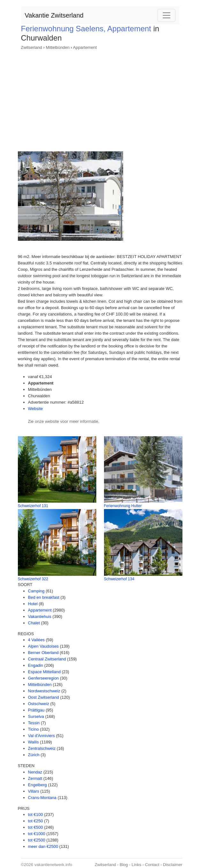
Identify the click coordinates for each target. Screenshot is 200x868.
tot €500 (36, 827)
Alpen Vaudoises (44, 646)
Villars (34, 791)
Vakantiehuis (40, 617)
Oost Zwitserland (44, 697)
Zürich (34, 755)
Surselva (36, 716)
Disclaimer (173, 865)
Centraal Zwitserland (47, 659)
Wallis (33, 742)
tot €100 (36, 815)
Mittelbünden (58, 47)
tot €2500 (37, 840)
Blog (124, 865)
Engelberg (37, 785)
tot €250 (36, 821)
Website (36, 409)
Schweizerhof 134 (119, 579)
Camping (36, 591)
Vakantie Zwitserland (54, 15)
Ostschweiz (39, 704)
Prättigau (36, 710)
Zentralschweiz (42, 748)
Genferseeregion (44, 678)
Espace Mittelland (44, 672)
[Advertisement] (100, 99)
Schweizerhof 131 (33, 506)
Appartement (85, 47)
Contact (152, 865)
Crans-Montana (42, 798)
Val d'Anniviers (42, 736)
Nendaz (35, 772)
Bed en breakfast (44, 597)
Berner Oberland (43, 653)
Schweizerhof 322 (33, 579)
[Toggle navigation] (167, 15)
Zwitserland (32, 47)
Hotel (33, 604)
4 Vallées (37, 640)
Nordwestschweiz (44, 691)
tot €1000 (37, 834)
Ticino (33, 729)
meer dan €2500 (43, 846)
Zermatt (35, 778)
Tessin (34, 723)
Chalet (34, 623)
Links (137, 865)
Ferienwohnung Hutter (123, 506)
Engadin (36, 665)
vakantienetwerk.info (53, 865)
